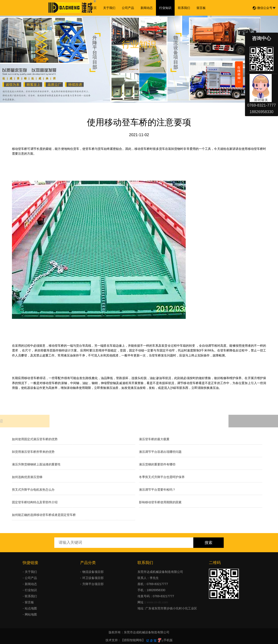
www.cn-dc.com (157, 602)
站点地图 (31, 608)
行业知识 (165, 8)
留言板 (201, 8)
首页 (94, 8)
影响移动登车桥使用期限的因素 (160, 502)
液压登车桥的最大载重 (154, 439)
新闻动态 (147, 8)
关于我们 (109, 8)
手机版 (168, 640)
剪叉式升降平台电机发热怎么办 (33, 490)
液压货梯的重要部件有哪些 (157, 464)
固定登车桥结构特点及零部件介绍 (35, 502)
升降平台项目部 (93, 584)
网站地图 (31, 614)
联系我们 (184, 8)
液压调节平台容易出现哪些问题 (160, 452)
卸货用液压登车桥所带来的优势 (33, 452)
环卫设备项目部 (93, 578)
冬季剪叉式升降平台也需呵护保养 (162, 477)
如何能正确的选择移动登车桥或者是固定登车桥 (44, 515)
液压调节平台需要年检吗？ (157, 490)
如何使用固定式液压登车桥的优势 (35, 439)
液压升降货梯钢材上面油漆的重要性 (36, 464)
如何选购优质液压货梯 (27, 477)
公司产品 (128, 8)
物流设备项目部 (93, 572)
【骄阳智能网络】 (133, 640)
